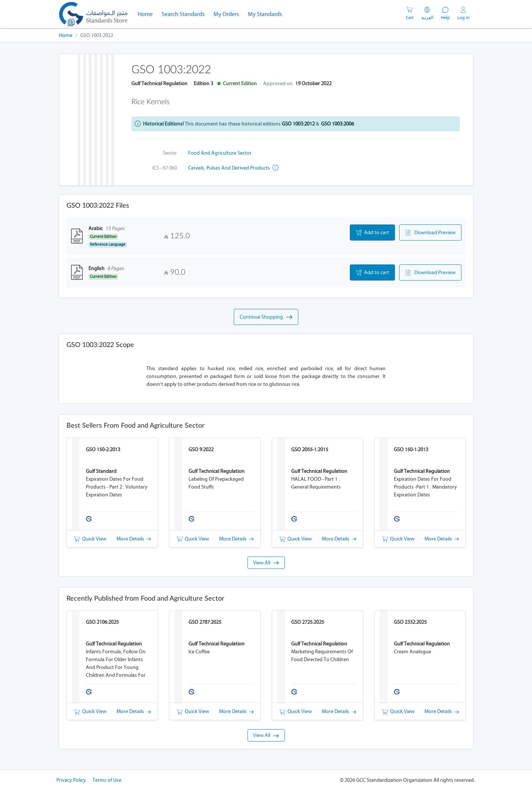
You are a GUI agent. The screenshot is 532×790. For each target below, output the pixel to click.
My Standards (265, 14)
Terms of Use (107, 780)
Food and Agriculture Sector (220, 153)
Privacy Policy (71, 780)
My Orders (226, 14)
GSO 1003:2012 (298, 124)
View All (266, 563)
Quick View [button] (90, 539)
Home (147, 13)
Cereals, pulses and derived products (233, 168)
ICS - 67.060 (165, 168)
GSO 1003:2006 (337, 124)
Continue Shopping (266, 317)
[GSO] (93, 14)
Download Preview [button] (430, 233)
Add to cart (372, 233)
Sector (170, 153)
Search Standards (185, 13)
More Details (134, 539)
